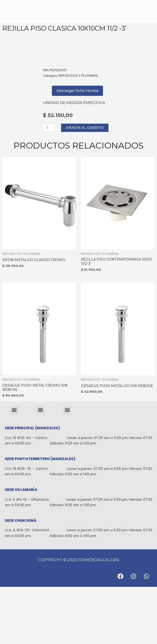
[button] (14, 467)
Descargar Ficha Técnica (77, 148)
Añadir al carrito (85, 185)
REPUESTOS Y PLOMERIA (78, 133)
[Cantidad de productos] (49, 185)
